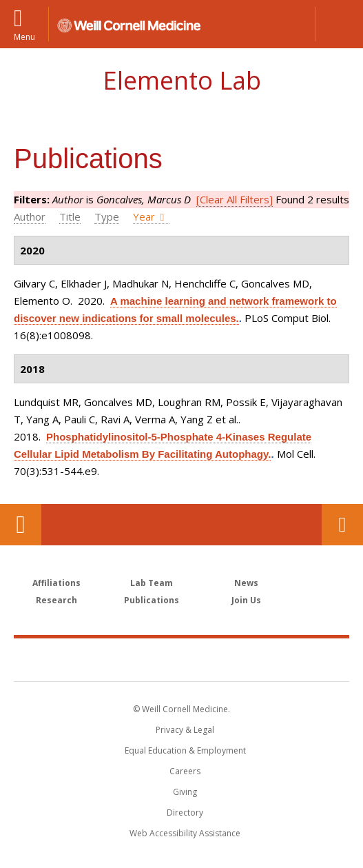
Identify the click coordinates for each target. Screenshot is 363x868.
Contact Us (342, 525)
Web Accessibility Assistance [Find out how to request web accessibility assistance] (185, 833)
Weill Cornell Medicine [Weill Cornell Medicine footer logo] (182, 659)
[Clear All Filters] (235, 199)
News (246, 583)
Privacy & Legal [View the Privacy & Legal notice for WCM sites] (185, 730)
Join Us (246, 600)
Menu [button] (24, 36)
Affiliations (56, 583)
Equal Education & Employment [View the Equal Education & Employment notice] (185, 750)
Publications (152, 600)
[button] (339, 24)
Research (56, 600)
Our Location (21, 525)
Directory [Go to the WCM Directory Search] (185, 813)
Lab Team (152, 583)
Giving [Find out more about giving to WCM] (185, 792)
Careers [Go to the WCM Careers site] (185, 771)
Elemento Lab (182, 80)
